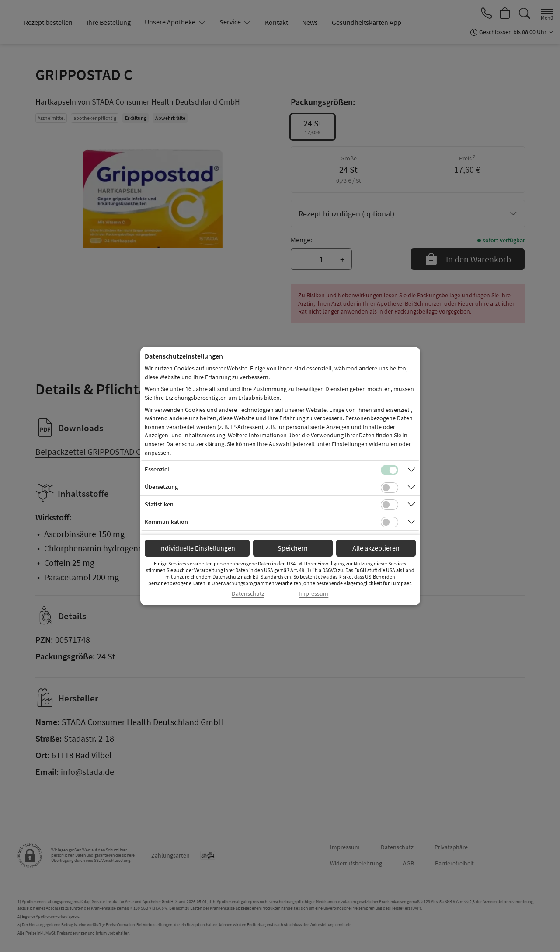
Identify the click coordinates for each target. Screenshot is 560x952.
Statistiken (159, 504)
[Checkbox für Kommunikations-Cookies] (390, 522)
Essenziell (158, 469)
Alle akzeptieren (376, 548)
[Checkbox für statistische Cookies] (390, 505)
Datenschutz (248, 594)
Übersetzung (161, 487)
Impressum (313, 594)
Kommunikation (166, 522)
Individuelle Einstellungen (197, 548)
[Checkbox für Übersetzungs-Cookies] (390, 488)
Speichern (293, 548)
